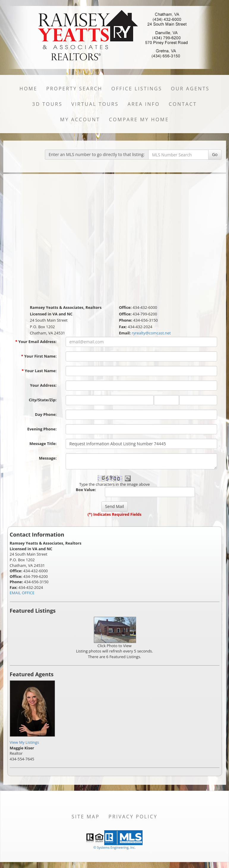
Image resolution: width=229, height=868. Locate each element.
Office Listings (137, 89)
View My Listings (25, 742)
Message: (48, 458)
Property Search (74, 89)
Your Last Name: (39, 371)
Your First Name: (39, 356)
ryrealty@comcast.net (151, 333)
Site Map (86, 817)
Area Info (144, 104)
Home (28, 89)
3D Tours (47, 104)
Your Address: (43, 385)
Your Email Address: (36, 342)
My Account (80, 119)
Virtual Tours (95, 104)
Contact (183, 104)
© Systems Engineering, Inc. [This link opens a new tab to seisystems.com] (114, 847)
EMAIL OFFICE (22, 593)
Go (215, 154)
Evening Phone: (42, 429)
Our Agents (190, 89)
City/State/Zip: (43, 400)
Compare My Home (139, 119)
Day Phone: (46, 414)
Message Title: (43, 444)
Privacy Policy (133, 817)
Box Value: (86, 490)
